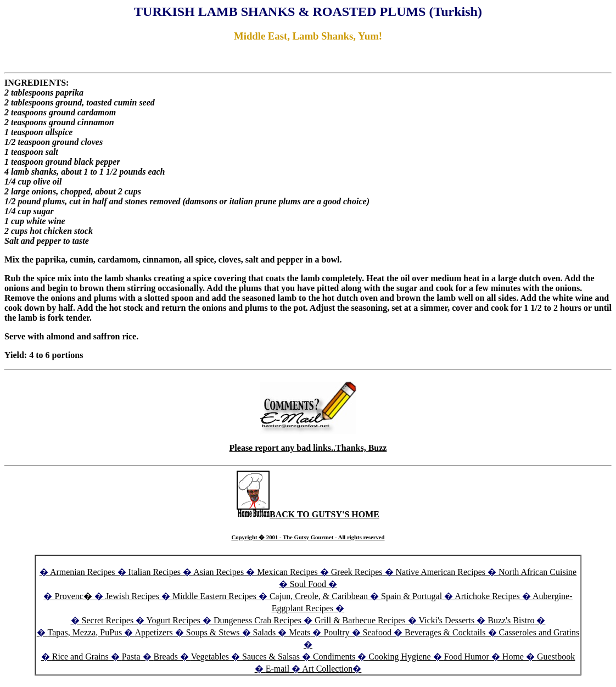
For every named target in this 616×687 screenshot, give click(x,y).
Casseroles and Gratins (539, 632)
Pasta (131, 657)
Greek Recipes (357, 572)
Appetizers (155, 632)
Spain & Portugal (411, 596)
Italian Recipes (156, 572)
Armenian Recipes (83, 572)
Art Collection (327, 669)
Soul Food (308, 584)
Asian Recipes (219, 572)
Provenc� (73, 596)
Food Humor (468, 657)
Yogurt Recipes (173, 620)
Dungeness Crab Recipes (257, 620)
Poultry (336, 632)
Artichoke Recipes (487, 596)
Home (513, 657)
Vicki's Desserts (447, 620)
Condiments (334, 657)
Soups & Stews (213, 632)
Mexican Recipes (289, 572)
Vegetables (210, 657)
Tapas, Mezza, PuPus (85, 632)
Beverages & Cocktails (446, 632)
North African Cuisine (537, 572)
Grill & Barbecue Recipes (361, 620)
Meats (299, 632)
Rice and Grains (80, 657)
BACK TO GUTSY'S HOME (308, 514)
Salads (265, 632)
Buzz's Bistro (511, 620)
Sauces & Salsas (271, 657)
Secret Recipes (108, 620)
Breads (166, 657)
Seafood (377, 632)
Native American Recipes (441, 572)
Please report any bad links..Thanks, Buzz (308, 448)
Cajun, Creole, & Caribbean (319, 596)
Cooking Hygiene (401, 657)
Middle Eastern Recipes (215, 596)
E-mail (278, 669)
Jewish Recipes (133, 596)
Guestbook (556, 657)
